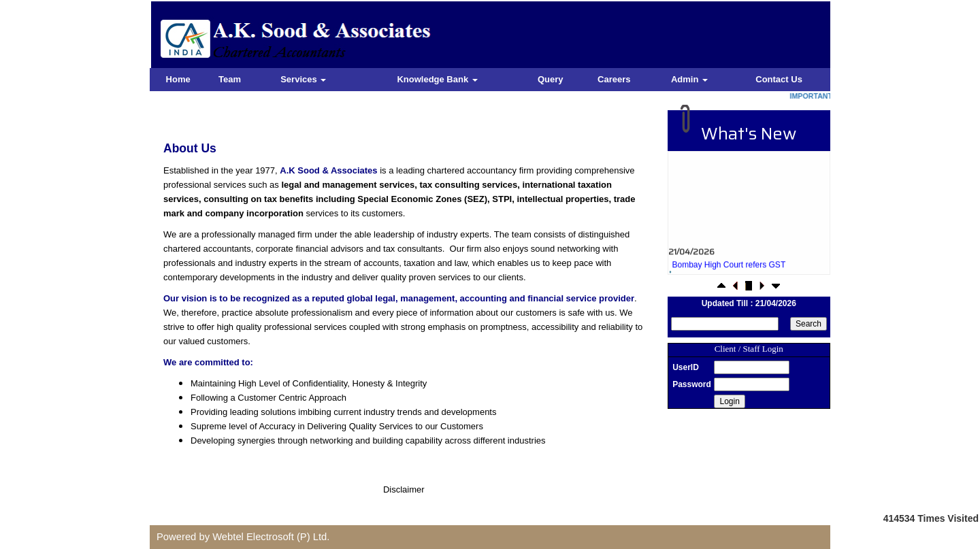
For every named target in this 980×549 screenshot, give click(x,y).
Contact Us (779, 79)
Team (230, 79)
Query (551, 79)
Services (303, 79)
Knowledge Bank (437, 79)
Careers (614, 79)
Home (178, 79)
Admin (689, 79)
